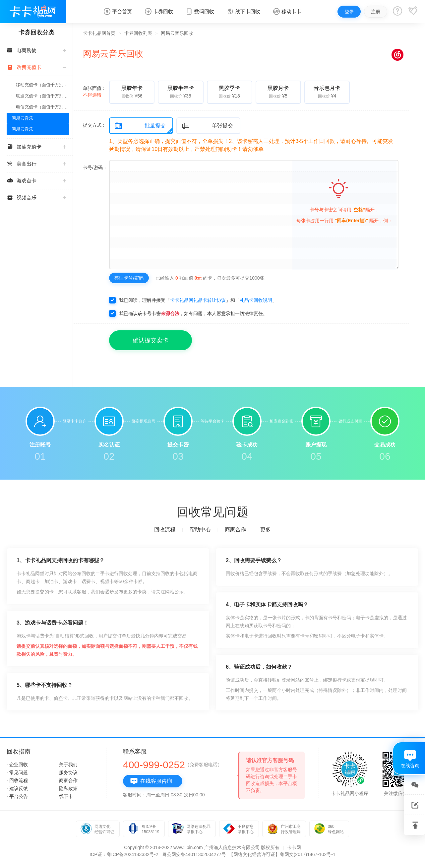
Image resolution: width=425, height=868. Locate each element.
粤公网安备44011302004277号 (194, 854)
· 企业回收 (17, 765)
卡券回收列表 (138, 33)
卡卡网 (294, 847)
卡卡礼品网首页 (99, 33)
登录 (349, 12)
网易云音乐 (22, 118)
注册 (376, 12)
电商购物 (36, 50)
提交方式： (94, 125)
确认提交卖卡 (151, 340)
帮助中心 (200, 530)
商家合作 (235, 530)
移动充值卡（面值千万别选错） (43, 85)
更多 (266, 530)
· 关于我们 (67, 765)
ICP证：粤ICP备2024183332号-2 (124, 854)
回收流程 (165, 530)
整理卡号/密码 (129, 278)
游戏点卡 (36, 181)
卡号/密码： (95, 167)
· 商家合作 (67, 780)
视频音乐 (36, 198)
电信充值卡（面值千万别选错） (43, 107)
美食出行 (36, 164)
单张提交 (207, 126)
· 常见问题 (17, 772)
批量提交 (140, 126)
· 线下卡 (65, 796)
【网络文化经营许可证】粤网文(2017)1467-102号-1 (282, 854)
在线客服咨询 (151, 781)
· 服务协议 (67, 772)
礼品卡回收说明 (256, 300)
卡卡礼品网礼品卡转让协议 (198, 300)
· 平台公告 (17, 796)
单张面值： (94, 92)
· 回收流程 (17, 780)
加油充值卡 (36, 147)
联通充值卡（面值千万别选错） (43, 96)
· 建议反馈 (17, 788)
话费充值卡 (36, 67)
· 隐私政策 (67, 788)
